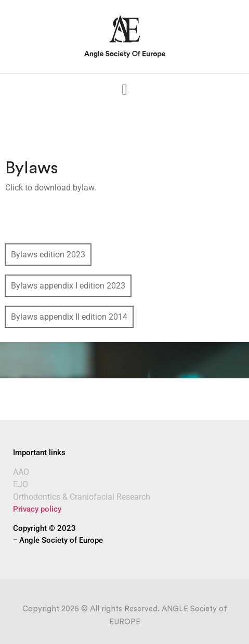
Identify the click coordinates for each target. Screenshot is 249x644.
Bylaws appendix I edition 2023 (68, 286)
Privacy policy (37, 509)
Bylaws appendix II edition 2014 (69, 317)
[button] (124, 90)
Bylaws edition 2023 (48, 255)
